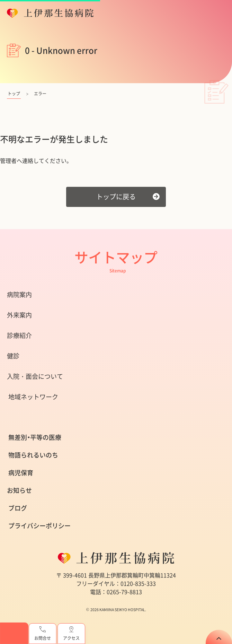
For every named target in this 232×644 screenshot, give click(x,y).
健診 (13, 356)
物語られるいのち (33, 455)
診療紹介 (19, 335)
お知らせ (19, 490)
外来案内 (19, 315)
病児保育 (21, 473)
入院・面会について (35, 376)
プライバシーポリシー (39, 526)
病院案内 (19, 294)
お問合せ (43, 634)
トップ (14, 94)
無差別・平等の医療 (35, 437)
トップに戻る (116, 197)
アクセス (71, 634)
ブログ (18, 508)
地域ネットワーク (33, 397)
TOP (219, 637)
